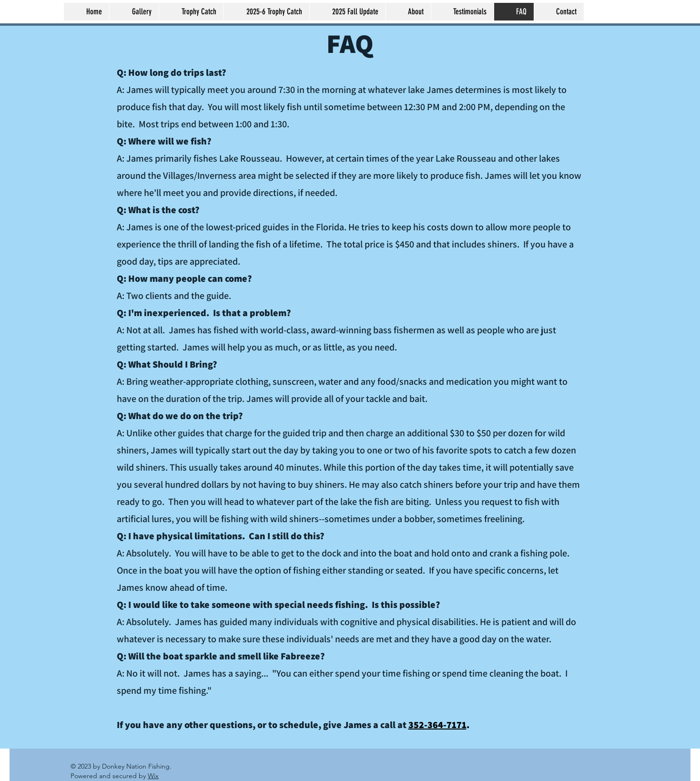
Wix (153, 776)
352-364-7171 (437, 725)
